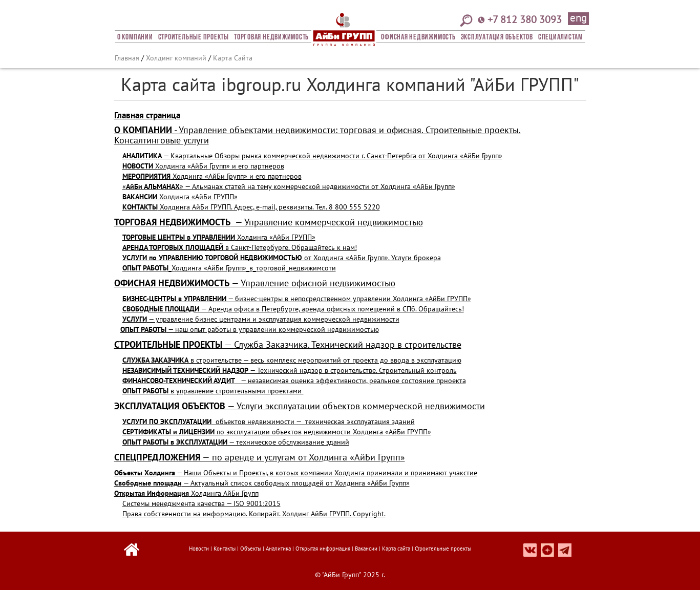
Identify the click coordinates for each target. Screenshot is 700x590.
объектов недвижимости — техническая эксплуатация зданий (269, 422)
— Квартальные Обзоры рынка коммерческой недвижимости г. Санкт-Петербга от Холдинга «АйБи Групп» (312, 156)
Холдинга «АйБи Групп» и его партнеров (203, 166)
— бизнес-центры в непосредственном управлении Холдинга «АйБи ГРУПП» (297, 299)
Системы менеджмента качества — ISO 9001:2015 (201, 503)
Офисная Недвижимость (418, 37)
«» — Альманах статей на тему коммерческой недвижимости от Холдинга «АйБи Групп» (289, 186)
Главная (127, 58)
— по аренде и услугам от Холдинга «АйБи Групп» (260, 457)
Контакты (225, 549)
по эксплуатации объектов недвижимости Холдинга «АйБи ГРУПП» (277, 432)
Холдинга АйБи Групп (186, 493)
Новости (199, 549)
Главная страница (147, 115)
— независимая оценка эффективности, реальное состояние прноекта (294, 381)
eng (578, 18)
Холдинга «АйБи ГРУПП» (180, 197)
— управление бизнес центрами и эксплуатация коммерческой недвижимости (261, 319)
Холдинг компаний (176, 58)
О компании (135, 37)
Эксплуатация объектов (497, 37)
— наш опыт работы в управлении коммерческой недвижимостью (250, 329)
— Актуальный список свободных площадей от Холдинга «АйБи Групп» (262, 483)
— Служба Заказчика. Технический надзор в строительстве (288, 344)
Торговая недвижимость (271, 37)
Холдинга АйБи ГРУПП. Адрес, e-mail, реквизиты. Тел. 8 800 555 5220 (251, 207)
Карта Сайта (233, 58)
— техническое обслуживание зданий (236, 442)
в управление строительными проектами (213, 391)
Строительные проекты (194, 37)
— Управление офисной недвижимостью (255, 283)
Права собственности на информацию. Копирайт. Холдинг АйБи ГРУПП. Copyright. (254, 514)
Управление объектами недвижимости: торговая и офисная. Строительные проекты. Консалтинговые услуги (317, 135)
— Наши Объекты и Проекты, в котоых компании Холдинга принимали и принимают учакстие (296, 473)
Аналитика (278, 549)
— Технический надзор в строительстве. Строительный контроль (290, 370)
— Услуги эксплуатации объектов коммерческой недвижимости (300, 406)
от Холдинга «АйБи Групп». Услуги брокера (282, 258)
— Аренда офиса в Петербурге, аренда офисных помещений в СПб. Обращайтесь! (293, 309)
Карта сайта (396, 549)
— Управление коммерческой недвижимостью (269, 222)
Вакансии (366, 549)
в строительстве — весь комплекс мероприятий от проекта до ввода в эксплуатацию (292, 360)
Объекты (251, 549)
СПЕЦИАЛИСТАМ (560, 37)
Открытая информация (323, 549)
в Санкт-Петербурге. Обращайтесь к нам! (240, 247)
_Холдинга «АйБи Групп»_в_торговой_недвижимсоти (229, 268)
